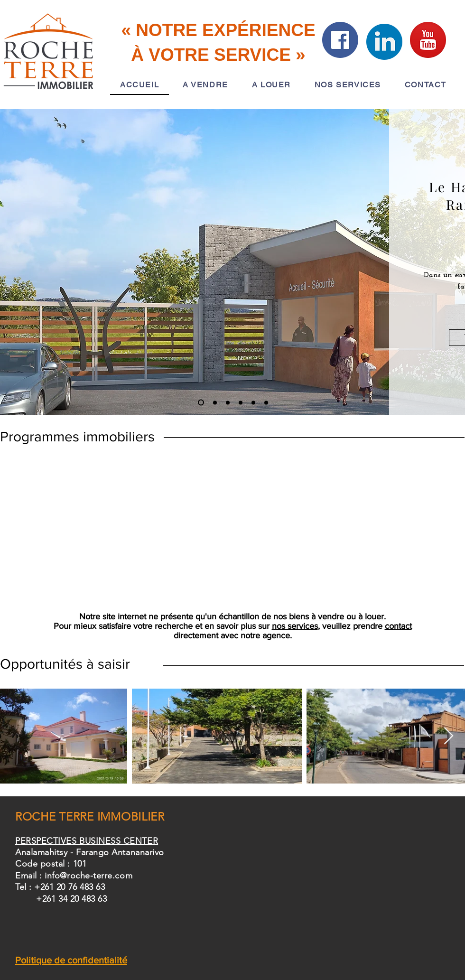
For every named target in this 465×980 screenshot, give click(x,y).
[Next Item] (449, 736)
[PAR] (253, 402)
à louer (371, 616)
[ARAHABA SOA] (215, 402)
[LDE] (266, 402)
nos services (295, 626)
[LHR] (201, 403)
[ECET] (228, 402)
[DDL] (241, 402)
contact (398, 626)
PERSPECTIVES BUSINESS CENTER (87, 841)
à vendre (328, 616)
